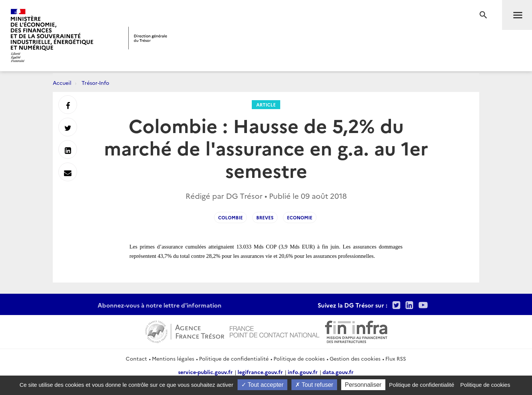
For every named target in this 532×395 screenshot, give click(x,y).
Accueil (62, 83)
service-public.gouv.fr (205, 372)
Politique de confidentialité (234, 358)
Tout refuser (314, 385)
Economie (300, 217)
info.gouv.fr (303, 372)
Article (266, 104)
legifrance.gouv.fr (260, 372)
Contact (136, 358)
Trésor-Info (95, 83)
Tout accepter (262, 385)
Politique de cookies (299, 358)
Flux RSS (396, 358)
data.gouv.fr (338, 372)
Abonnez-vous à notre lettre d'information (160, 305)
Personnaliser (363, 385)
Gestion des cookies (355, 358)
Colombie (230, 217)
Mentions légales (173, 358)
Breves (265, 217)
